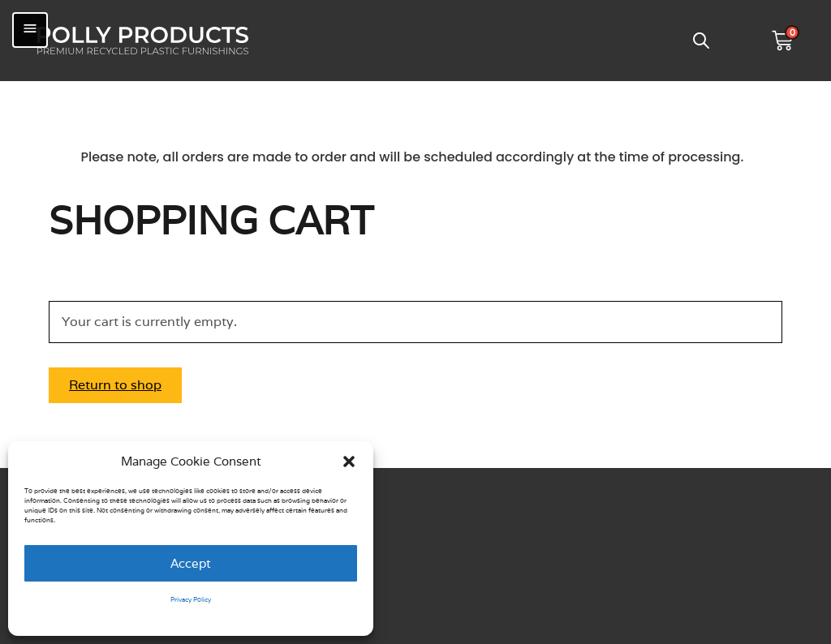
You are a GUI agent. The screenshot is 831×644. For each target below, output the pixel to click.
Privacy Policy (191, 599)
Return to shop (115, 385)
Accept (191, 563)
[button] (349, 462)
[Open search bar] (701, 41)
